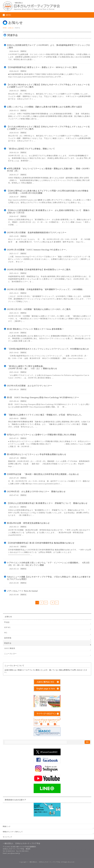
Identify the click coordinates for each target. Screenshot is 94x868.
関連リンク (7, 826)
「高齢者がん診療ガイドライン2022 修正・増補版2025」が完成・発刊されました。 (45, 415)
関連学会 (23, 51)
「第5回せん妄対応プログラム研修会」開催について (31, 149)
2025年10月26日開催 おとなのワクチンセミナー (30, 386)
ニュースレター (10, 654)
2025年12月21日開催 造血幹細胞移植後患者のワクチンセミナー (37, 233)
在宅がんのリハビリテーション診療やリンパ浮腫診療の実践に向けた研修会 (42, 435)
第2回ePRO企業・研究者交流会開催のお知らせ (28, 523)
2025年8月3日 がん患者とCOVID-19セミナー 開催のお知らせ (36, 492)
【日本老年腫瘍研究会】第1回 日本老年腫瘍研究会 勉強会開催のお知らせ (41, 543)
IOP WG (7, 627)
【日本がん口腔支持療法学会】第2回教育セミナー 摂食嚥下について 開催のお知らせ (47, 503)
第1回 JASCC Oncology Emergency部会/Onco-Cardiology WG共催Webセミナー (43, 397)
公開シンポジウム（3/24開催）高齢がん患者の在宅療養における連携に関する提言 (44, 107)
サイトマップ (7, 837)
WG (6, 633)
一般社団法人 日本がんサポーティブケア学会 (44, 862)
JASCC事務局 (10, 648)
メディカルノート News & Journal (22, 591)
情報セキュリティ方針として (13, 832)
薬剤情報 (8, 638)
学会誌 (7, 622)
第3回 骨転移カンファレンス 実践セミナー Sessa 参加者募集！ (35, 329)
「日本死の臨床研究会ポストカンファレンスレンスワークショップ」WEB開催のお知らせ (48, 349)
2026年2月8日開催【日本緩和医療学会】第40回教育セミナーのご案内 (39, 270)
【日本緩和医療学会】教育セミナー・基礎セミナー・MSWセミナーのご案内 (42, 67)
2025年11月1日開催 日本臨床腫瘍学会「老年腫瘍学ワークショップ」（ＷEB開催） (46, 289)
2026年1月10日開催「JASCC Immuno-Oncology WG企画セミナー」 (37, 250)
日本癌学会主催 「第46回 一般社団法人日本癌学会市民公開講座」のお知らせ (43, 474)
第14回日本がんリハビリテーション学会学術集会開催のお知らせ (37, 454)
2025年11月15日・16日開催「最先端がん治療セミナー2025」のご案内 (39, 309)
